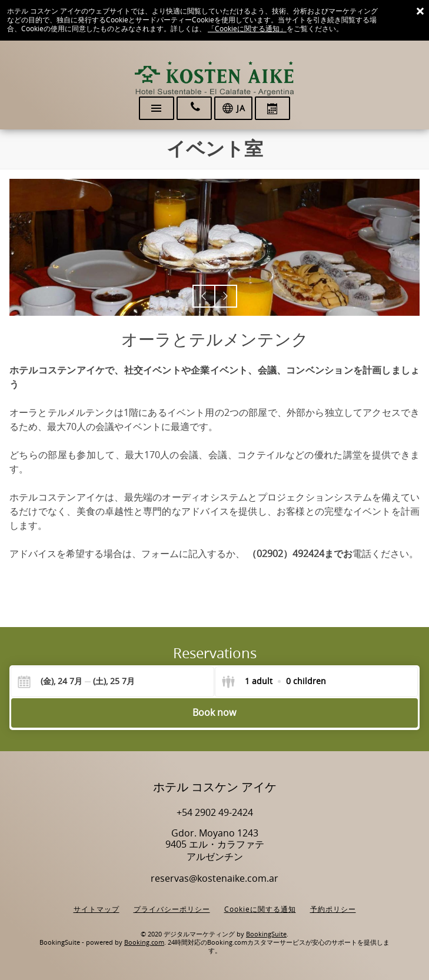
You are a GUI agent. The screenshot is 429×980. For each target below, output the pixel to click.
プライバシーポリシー (172, 909)
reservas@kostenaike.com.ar (214, 879)
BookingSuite (266, 934)
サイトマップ (97, 909)
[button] (204, 296)
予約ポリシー (333, 909)
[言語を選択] (233, 108)
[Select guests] (274, 682)
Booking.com (144, 943)
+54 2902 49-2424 (215, 813)
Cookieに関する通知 (260, 909)
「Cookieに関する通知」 (247, 29)
